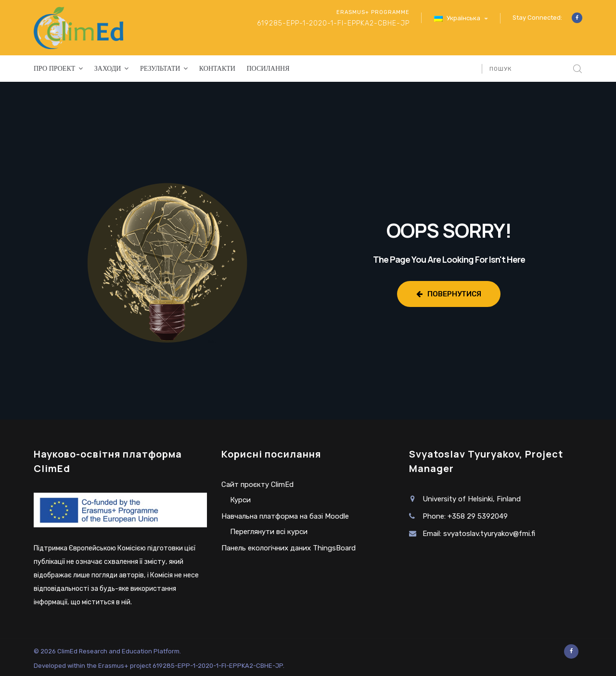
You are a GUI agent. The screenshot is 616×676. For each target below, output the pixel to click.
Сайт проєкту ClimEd (257, 485)
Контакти (217, 69)
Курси (240, 500)
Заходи (108, 69)
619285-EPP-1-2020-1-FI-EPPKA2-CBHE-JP (333, 23)
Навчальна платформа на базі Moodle (285, 516)
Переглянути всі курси (269, 532)
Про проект (54, 69)
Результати (160, 69)
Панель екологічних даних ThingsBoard (289, 548)
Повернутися (449, 294)
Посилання (268, 69)
